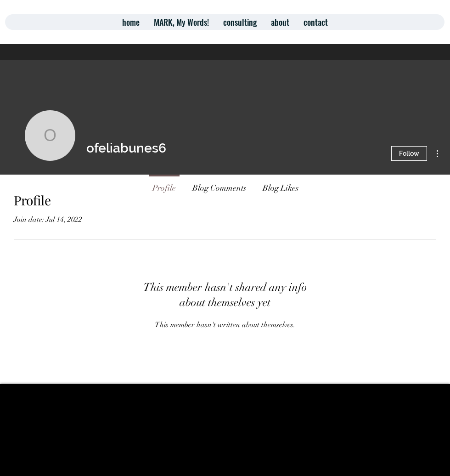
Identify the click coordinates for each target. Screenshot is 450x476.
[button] (240, 22)
